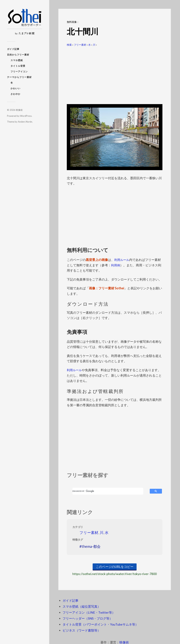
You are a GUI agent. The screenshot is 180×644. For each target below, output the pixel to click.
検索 (69, 45)
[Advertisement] (115, 74)
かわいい (15, 88)
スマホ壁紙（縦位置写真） (82, 606)
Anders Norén (25, 122)
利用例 (116, 265)
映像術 (19, 110)
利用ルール (122, 260)
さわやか (15, 94)
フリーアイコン (19, 71)
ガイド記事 (13, 49)
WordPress (26, 116)
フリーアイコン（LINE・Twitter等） (89, 612)
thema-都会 (91, 546)
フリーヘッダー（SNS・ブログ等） (88, 618)
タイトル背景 (18, 66)
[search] (108, 491)
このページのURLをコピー (115, 566)
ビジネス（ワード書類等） (82, 630)
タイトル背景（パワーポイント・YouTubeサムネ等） (100, 624)
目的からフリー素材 (18, 55)
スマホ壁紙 (17, 60)
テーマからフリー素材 (19, 77)
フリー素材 (80, 45)
